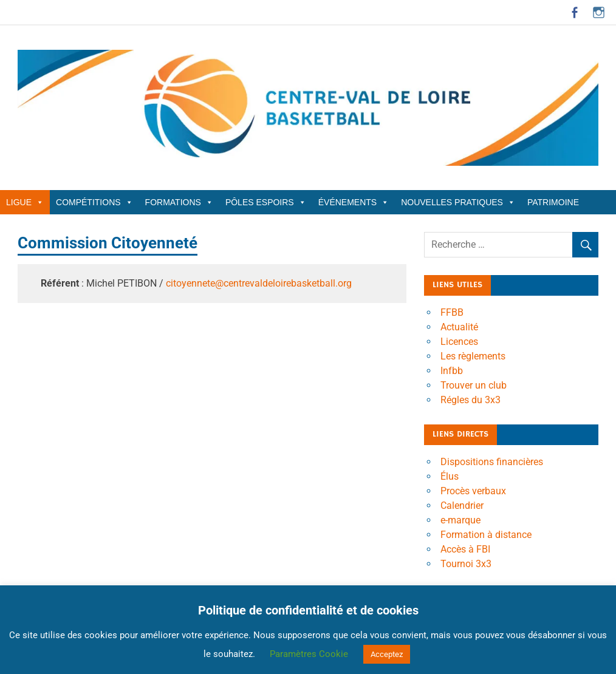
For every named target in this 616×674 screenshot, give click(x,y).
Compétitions (94, 202)
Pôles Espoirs (266, 202)
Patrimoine (553, 202)
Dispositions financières (492, 462)
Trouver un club (474, 385)
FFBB (452, 312)
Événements (354, 202)
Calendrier (462, 505)
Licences (459, 342)
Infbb (452, 371)
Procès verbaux (473, 491)
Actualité (459, 327)
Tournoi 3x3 (466, 564)
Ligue (25, 202)
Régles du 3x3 (471, 400)
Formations (179, 202)
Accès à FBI (465, 549)
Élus (450, 476)
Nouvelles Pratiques (458, 202)
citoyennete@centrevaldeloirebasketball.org (259, 283)
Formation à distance (486, 535)
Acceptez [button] (387, 654)
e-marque (460, 520)
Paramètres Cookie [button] (309, 654)
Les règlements (473, 356)
